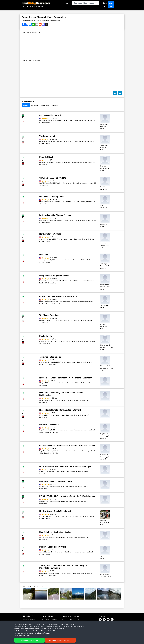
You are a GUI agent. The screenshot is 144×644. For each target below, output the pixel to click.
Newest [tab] (26, 105)
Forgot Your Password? (30, 626)
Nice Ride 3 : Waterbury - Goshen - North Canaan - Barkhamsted (62, 394)
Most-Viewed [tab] (45, 105)
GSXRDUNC (65, 619)
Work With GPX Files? (30, 624)
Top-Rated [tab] (34, 105)
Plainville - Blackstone (49, 425)
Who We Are (46, 626)
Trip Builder (45, 624)
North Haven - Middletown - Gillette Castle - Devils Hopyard (66, 466)
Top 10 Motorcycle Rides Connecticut (49, 20)
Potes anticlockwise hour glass (83, 626)
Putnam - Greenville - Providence (54, 547)
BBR (74, 619)
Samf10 (42, 183)
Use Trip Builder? (28, 622)
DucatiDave (65, 633)
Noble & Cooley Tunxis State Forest (55, 511)
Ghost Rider (43, 120)
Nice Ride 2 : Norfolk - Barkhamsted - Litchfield (60, 410)
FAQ (24, 630)
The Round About (47, 136)
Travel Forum (46, 622)
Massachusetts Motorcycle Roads (85, 430)
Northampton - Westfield (50, 234)
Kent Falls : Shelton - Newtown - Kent (56, 481)
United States (68, 120)
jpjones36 (42, 220)
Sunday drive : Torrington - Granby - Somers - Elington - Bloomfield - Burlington (64, 567)
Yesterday (64, 624)
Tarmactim (64, 626)
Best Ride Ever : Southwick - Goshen (55, 532)
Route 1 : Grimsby (47, 157)
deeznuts (42, 516)
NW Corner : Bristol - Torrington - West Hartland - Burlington (66, 378)
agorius (42, 552)
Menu (69, 3)
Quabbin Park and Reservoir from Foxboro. (58, 296)
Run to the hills (46, 336)
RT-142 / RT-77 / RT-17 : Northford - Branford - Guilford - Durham (67, 496)
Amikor (63, 622)
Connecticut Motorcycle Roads (84, 120)
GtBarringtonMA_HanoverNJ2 (53, 178)
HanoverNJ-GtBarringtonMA (52, 197)
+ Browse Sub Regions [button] (29, 20)
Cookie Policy (57, 641)
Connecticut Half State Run (51, 115)
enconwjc (42, 239)
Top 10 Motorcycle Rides (49, 619)
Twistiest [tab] (55, 105)
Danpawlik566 (44, 281)
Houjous (42, 162)
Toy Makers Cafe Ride (49, 315)
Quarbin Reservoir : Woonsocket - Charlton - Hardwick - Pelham (67, 446)
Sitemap (40, 641)
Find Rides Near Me (29, 619)
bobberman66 (44, 573)
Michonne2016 (44, 341)
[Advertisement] (72, 46)
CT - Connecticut (45, 123)
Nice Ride (44, 255)
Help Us (44, 630)
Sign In (105, 4)
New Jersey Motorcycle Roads (83, 202)
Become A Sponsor (29, 628)
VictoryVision (44, 302)
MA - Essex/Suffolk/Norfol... (53, 304)
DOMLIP (42, 320)
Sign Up (111, 4)
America (60, 120)
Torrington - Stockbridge (50, 357)
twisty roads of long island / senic (54, 276)
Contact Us (45, 628)
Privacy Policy (48, 641)
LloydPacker (43, 430)
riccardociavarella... (66, 630)
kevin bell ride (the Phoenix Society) (55, 215)
